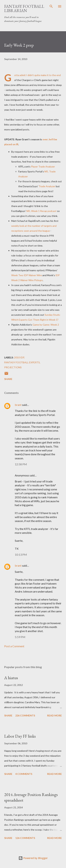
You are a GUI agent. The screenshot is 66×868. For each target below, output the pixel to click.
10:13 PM (21, 555)
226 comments (25, 715)
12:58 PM (21, 464)
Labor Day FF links (20, 736)
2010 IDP (19, 357)
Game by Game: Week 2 (46, 325)
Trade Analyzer (47, 186)
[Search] (51, 6)
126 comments (25, 838)
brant (18, 405)
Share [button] (8, 379)
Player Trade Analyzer (43, 166)
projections (13, 367)
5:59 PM (20, 637)
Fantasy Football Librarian (24, 8)
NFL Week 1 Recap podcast (41, 211)
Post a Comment (14, 646)
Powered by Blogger (33, 858)
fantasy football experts (22, 362)
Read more (54, 715)
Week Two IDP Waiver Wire (27, 275)
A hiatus (11, 678)
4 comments (24, 774)
